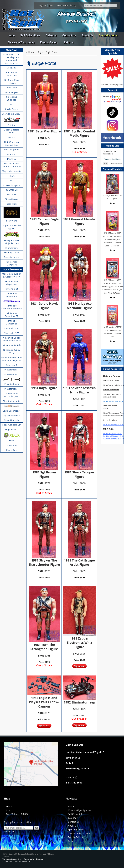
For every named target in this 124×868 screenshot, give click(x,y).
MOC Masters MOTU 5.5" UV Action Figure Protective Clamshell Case (113, 332)
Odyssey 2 (12, 365)
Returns (69, 42)
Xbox (12, 441)
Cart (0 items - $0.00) (66, 5)
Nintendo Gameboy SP (12, 315)
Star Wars (12, 221)
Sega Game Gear (12, 415)
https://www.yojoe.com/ (113, 424)
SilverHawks (12, 199)
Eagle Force (12, 109)
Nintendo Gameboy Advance (12, 307)
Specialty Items (108, 35)
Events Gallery (49, 42)
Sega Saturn (12, 429)
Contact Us (69, 35)
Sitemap (40, 859)
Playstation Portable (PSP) (12, 395)
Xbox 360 (12, 445)
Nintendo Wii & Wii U (12, 351)
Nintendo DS (12, 289)
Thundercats (12, 248)
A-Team (12, 68)
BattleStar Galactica (12, 74)
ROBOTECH (12, 190)
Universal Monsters (12, 263)
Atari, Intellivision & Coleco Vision (12, 275)
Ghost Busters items (12, 131)
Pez (12, 181)
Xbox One (12, 450)
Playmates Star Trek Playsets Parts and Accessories (12, 59)
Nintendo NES (12, 333)
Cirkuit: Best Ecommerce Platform (16, 861)
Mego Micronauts (12, 171)
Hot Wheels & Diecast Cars (12, 143)
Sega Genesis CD (12, 425)
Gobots (12, 137)
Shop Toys (12, 50)
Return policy (29, 859)
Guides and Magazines (12, 283)
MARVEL (12, 159)
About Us (87, 35)
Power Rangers (12, 185)
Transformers (12, 257)
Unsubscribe (116, 164)
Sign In (42, 5)
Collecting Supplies (12, 98)
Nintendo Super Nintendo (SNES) (12, 339)
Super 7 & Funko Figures (12, 227)
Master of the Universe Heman (12, 165)
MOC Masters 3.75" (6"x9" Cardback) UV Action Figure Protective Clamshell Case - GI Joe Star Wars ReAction (112, 286)
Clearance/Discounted (21, 42)
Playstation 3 (12, 384)
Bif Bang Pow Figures (12, 81)
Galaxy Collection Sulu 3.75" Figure (113, 197)
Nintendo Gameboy (12, 295)
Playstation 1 (12, 370)
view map (71, 777)
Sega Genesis (12, 420)
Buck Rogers (12, 92)
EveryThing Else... (12, 114)
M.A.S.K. (12, 154)
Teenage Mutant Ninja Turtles (12, 242)
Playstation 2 (12, 374)
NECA (12, 176)
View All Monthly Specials (112, 85)
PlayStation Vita (12, 401)
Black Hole (12, 88)
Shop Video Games (12, 269)
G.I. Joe (12, 125)
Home (11, 35)
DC (12, 104)
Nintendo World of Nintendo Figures (12, 359)
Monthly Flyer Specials (80, 810)
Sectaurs (12, 194)
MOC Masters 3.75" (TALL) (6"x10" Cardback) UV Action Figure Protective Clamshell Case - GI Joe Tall (112, 239)
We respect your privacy (12, 859)
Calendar (51, 35)
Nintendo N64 (12, 328)
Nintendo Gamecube (12, 322)
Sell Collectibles (30, 35)
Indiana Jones (12, 150)
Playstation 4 (12, 389)
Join (51, 5)
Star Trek (12, 204)
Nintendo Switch (12, 345)
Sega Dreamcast (12, 411)
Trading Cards (12, 253)
